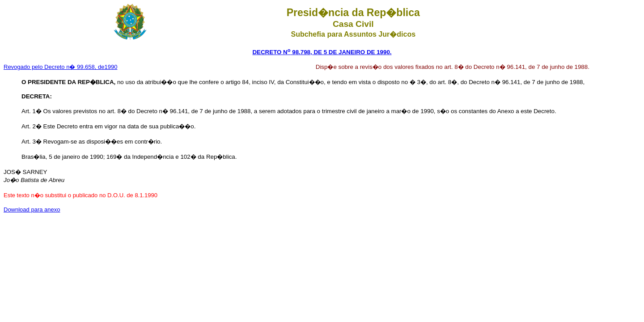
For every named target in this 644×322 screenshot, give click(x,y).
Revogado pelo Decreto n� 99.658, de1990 (60, 67)
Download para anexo (32, 210)
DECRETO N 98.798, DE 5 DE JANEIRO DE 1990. (322, 52)
